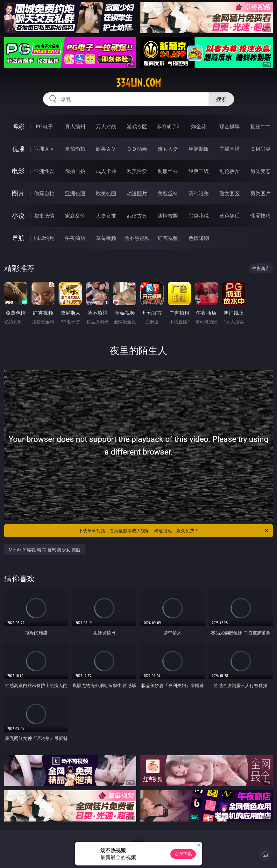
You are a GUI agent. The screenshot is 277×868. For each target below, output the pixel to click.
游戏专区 (137, 126)
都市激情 (44, 216)
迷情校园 (168, 216)
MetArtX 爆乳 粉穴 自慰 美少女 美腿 (45, 550)
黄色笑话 (230, 216)
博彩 (18, 126)
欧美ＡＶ (106, 149)
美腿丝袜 (168, 193)
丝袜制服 (199, 149)
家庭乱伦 (75, 216)
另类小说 (199, 216)
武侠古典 (137, 216)
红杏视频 (168, 238)
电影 (18, 171)
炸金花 (199, 126)
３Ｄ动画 (137, 149)
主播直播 (230, 149)
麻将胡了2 (168, 126)
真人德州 (75, 126)
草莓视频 (106, 238)
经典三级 (199, 171)
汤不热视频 (137, 238)
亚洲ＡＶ (44, 149)
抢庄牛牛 (260, 126)
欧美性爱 (137, 171)
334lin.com (138, 83)
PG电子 (44, 126)
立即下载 (183, 854)
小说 (18, 215)
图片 (18, 193)
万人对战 (106, 126)
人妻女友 (106, 216)
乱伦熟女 (230, 171)
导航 (18, 238)
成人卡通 (106, 171)
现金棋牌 (230, 126)
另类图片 (260, 193)
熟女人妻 (168, 149)
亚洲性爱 (44, 171)
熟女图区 (230, 193)
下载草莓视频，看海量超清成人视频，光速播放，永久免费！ (174, 531)
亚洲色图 (75, 193)
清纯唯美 (199, 193)
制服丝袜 (168, 171)
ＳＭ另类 (260, 149)
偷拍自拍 (75, 171)
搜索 (221, 99)
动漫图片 (137, 193)
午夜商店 (75, 238)
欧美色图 (106, 193)
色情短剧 (199, 238)
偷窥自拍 (44, 193)
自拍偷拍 (75, 149)
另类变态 (260, 171)
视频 (18, 149)
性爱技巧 (260, 216)
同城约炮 (44, 238)
